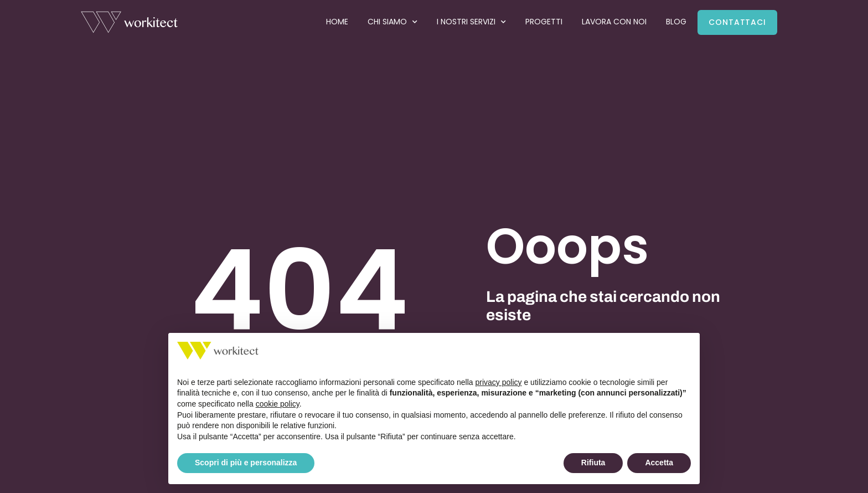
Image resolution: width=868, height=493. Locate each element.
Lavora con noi (614, 22)
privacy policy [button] (499, 382)
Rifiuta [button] (593, 463)
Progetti (544, 22)
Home (337, 22)
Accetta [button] (659, 463)
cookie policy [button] (278, 404)
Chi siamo (392, 22)
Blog (676, 22)
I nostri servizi (471, 22)
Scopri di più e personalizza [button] (246, 463)
